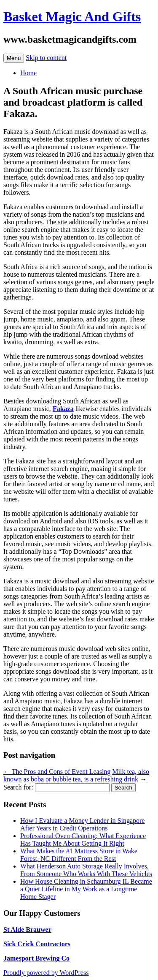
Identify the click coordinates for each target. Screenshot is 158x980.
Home (28, 73)
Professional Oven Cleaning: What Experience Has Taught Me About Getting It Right (83, 840)
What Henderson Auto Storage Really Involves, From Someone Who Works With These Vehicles (86, 870)
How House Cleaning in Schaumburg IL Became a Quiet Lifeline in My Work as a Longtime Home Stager (86, 889)
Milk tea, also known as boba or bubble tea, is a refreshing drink (76, 775)
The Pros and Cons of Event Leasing (57, 772)
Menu (14, 58)
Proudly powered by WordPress (46, 973)
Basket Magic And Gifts (72, 16)
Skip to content (46, 58)
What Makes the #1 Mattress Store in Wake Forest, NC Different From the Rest (79, 855)
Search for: (18, 787)
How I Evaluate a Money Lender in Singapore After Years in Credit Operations (82, 824)
